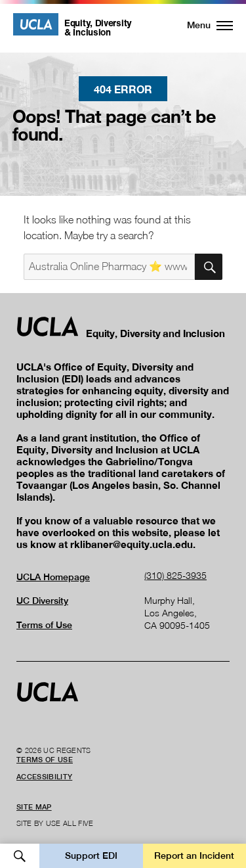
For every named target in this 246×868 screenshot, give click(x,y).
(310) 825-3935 (175, 575)
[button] (202, 25)
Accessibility (44, 777)
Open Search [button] (20, 856)
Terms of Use (44, 625)
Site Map (34, 807)
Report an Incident (194, 856)
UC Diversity (42, 601)
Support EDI (91, 856)
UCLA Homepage (53, 577)
